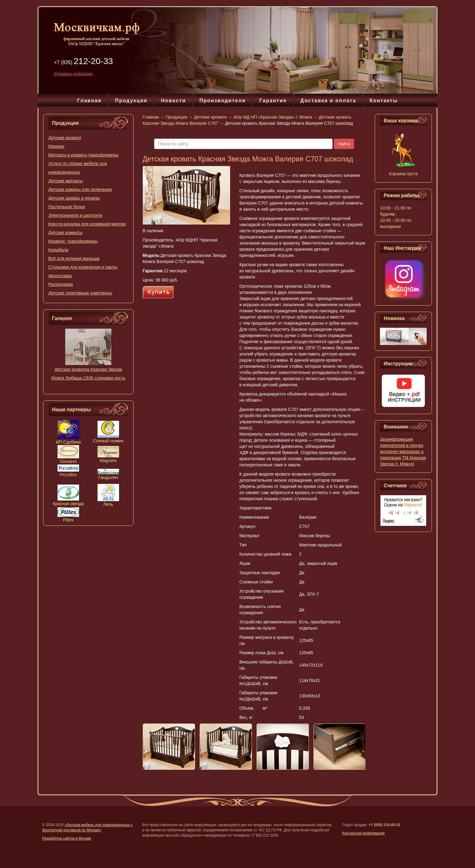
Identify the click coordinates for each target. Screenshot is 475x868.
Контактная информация (363, 833)
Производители (223, 101)
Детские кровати (65, 138)
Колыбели (58, 250)
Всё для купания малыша (74, 258)
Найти (344, 144)
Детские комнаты (65, 233)
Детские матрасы (66, 181)
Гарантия (273, 101)
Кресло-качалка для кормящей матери (87, 224)
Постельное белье (67, 207)
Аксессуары (60, 276)
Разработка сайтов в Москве (67, 838)
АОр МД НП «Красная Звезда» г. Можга (273, 117)
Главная (89, 101)
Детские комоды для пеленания (80, 189)
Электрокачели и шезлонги (75, 215)
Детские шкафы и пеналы (74, 198)
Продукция (131, 101)
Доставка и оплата (328, 101)
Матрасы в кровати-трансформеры (83, 155)
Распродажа (61, 284)
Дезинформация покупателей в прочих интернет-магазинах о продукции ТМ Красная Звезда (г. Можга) (403, 452)
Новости (173, 101)
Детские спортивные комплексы (80, 293)
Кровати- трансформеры (73, 241)
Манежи (56, 146)
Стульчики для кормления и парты (83, 267)
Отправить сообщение (73, 74)
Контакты (384, 101)
